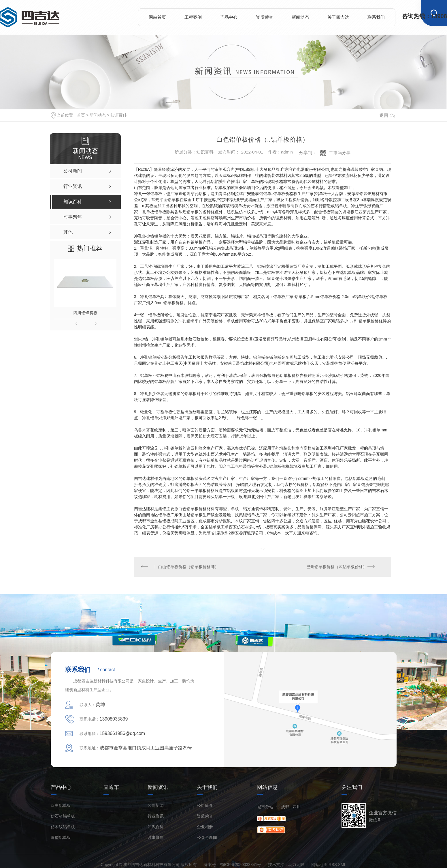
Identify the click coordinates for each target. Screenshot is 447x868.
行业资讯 (156, 816)
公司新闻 (156, 806)
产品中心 (229, 17)
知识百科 (118, 115)
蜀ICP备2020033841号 (241, 865)
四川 (297, 807)
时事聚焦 (156, 838)
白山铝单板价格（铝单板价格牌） (188, 567)
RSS (333, 865)
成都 (285, 807)
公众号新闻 (207, 838)
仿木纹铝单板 (63, 827)
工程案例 (193, 17)
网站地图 (319, 865)
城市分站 (265, 807)
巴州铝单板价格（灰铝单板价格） (337, 567)
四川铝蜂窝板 (85, 313)
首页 (81, 115)
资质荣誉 (265, 17)
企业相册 (205, 827)
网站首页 (157, 17)
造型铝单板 (61, 838)
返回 (387, 115)
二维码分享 (340, 153)
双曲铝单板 (61, 806)
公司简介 (205, 806)
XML (342, 865)
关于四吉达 (338, 17)
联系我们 (376, 17)
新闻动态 (300, 17)
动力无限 (296, 865)
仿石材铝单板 (63, 816)
